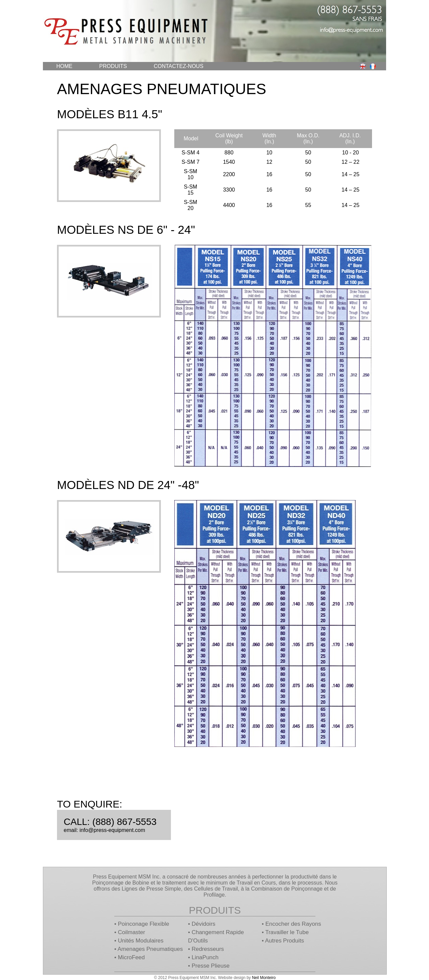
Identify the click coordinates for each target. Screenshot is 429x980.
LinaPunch (205, 957)
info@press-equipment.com (112, 830)
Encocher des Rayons (293, 924)
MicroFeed (131, 957)
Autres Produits (285, 941)
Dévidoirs (204, 924)
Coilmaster (132, 932)
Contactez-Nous (179, 66)
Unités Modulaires (141, 941)
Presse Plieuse (211, 966)
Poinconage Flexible (144, 924)
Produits (113, 66)
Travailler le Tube (287, 932)
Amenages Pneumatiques (150, 949)
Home (64, 66)
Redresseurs (208, 949)
